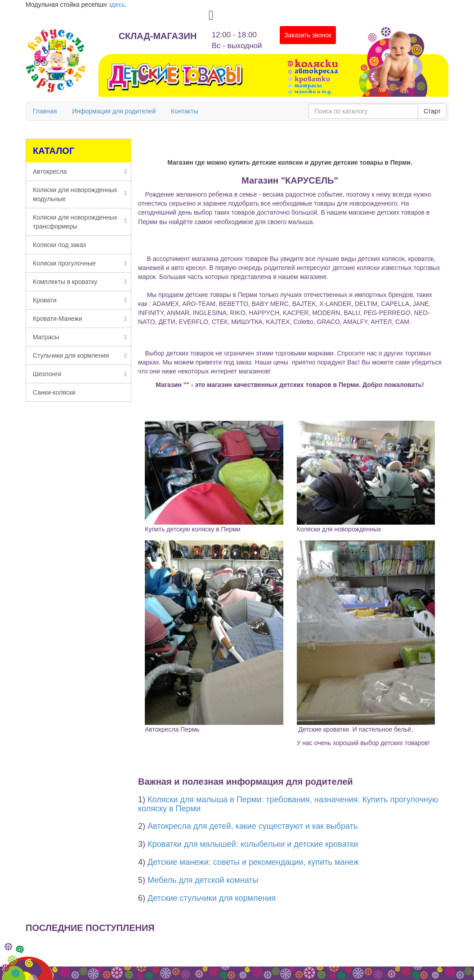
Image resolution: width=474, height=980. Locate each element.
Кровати (80, 300)
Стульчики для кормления (80, 355)
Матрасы (80, 337)
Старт (432, 111)
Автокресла (80, 171)
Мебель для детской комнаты (203, 880)
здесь (116, 4)
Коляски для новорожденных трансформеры (80, 222)
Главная (45, 111)
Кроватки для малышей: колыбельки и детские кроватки (253, 844)
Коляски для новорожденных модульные (80, 194)
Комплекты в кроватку (80, 282)
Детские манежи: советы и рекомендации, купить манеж (253, 862)
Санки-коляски (54, 392)
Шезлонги (80, 374)
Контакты (184, 111)
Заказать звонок (308, 35)
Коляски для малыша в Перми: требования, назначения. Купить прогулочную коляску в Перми (288, 804)
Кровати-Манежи (80, 319)
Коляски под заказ (59, 245)
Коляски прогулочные (80, 263)
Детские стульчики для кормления (212, 898)
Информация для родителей (114, 111)
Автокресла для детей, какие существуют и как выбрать (253, 826)
